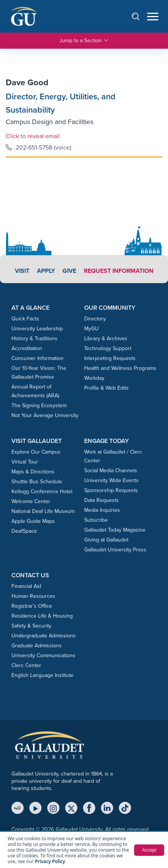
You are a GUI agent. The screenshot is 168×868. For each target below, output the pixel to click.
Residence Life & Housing (42, 616)
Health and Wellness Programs (120, 368)
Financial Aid (26, 586)
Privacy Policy (50, 861)
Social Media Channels (111, 471)
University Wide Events (111, 480)
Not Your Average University (45, 415)
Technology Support (108, 348)
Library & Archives (106, 338)
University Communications (43, 655)
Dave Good (27, 82)
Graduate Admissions (37, 646)
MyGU (91, 329)
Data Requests (102, 500)
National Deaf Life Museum (43, 511)
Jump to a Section (84, 41)
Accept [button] (149, 850)
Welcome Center (31, 501)
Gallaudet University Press (115, 550)
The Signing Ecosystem (39, 405)
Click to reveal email (33, 136)
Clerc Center (26, 665)
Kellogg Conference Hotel (42, 491)
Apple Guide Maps (33, 521)
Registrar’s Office (32, 606)
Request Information (119, 271)
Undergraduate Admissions (44, 636)
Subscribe (96, 520)
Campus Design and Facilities (50, 122)
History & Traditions (34, 338)
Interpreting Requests (110, 358)
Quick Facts (25, 319)
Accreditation (27, 348)
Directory (95, 319)
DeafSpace (24, 531)
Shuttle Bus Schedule (37, 482)
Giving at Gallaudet (106, 540)
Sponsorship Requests (111, 490)
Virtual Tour (25, 462)
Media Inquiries (102, 510)
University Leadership (37, 329)
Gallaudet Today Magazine (115, 530)
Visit (22, 271)
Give (69, 271)
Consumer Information (38, 358)
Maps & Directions (33, 472)
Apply (46, 271)
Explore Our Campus (36, 452)
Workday (94, 378)
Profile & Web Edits (106, 388)
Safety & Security (31, 626)
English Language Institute (42, 675)
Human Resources (33, 596)
